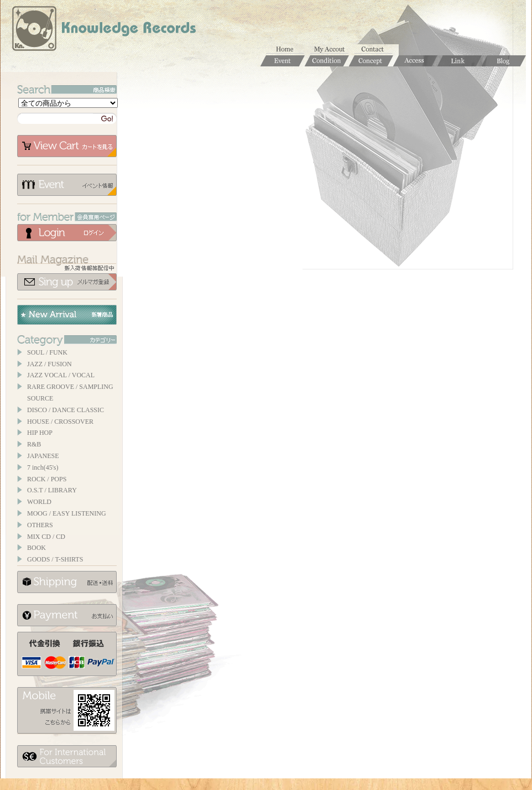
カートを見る (67, 146)
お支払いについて (67, 615)
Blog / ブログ (504, 61)
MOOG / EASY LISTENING (67, 513)
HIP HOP (40, 433)
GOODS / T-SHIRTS (55, 559)
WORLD (39, 502)
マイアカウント (332, 50)
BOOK (36, 548)
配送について (67, 582)
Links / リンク (460, 61)
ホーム (288, 50)
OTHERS (40, 525)
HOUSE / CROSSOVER (60, 422)
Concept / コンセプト (371, 61)
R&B (34, 444)
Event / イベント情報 (283, 61)
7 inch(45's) (43, 467)
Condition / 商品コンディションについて (327, 61)
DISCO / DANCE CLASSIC (66, 410)
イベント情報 (67, 185)
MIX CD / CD (46, 537)
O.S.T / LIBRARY (52, 490)
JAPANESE (43, 456)
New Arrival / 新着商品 (67, 315)
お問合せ (377, 50)
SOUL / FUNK (47, 352)
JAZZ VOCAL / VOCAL (61, 375)
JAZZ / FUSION (49, 364)
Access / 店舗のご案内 (415, 61)
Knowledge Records (103, 30)
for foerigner (67, 756)
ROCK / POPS (47, 479)
